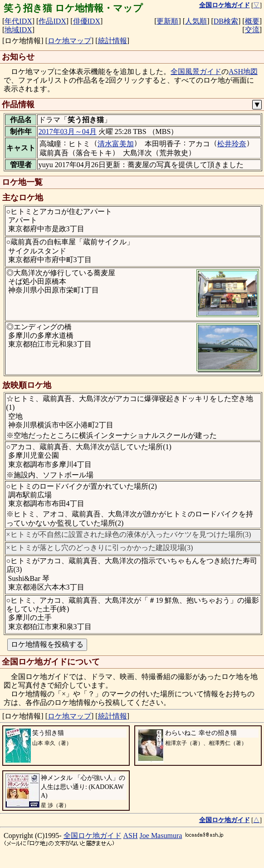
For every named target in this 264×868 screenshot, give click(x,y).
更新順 (167, 21)
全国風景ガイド (196, 72)
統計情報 (112, 41)
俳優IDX (87, 21)
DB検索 (226, 21)
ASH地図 (243, 72)
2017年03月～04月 (68, 131)
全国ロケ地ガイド (93, 836)
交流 (252, 30)
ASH (131, 836)
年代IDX (18, 21)
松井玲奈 (232, 144)
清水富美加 (116, 144)
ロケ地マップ (69, 41)
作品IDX (52, 21)
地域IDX (18, 30)
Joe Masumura (161, 836)
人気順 (196, 21)
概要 (252, 21)
